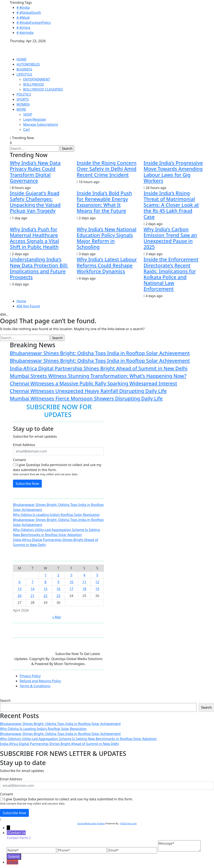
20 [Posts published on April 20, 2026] (19, 596)
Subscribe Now (27, 484)
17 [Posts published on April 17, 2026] (71, 589)
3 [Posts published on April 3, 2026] (71, 575)
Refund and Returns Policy (40, 681)
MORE (21, 109)
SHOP (28, 114)
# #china (23, 28)
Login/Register (35, 119)
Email (14, 862)
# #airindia (25, 33)
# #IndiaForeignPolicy (34, 23)
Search (5, 701)
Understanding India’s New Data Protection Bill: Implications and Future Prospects (39, 268)
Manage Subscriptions (41, 124)
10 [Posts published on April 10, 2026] (71, 582)
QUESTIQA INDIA (23, 46)
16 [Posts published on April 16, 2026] (58, 589)
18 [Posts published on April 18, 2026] (84, 589)
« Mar (57, 617)
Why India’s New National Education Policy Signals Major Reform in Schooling (107, 238)
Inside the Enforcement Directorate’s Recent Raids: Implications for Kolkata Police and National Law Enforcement (171, 274)
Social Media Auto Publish (91, 823)
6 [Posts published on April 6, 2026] (20, 582)
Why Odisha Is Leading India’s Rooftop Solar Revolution (56, 515)
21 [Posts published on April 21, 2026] (32, 596)
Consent (19, 460)
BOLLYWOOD (34, 84)
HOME (22, 59)
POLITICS (24, 94)
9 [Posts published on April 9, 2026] (58, 582)
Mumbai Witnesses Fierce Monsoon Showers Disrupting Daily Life (86, 398)
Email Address (24, 445)
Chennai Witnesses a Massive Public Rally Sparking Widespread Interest (94, 383)
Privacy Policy (30, 676)
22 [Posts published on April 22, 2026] (45, 596)
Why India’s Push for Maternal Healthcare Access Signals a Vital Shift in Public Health (34, 238)
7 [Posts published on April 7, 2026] (32, 582)
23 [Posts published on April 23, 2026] (58, 596)
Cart (26, 129)
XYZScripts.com (128, 823)
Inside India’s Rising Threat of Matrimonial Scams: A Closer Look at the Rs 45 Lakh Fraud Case (171, 205)
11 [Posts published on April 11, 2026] (84, 582)
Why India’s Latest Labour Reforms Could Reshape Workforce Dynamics (107, 265)
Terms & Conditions (35, 686)
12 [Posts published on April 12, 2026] (97, 582)
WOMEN (23, 104)
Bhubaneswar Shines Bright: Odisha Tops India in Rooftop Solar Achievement (100, 353)
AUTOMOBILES (28, 64)
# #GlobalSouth (29, 13)
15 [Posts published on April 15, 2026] (45, 589)
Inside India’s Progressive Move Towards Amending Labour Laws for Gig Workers (173, 172)
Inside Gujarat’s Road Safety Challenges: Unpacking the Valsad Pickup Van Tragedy (35, 202)
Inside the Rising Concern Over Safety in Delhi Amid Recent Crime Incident (107, 169)
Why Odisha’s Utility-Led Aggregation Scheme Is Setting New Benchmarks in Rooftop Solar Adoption (78, 739)
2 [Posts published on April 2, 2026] (58, 575)
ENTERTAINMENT (37, 79)
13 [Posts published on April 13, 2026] (19, 589)
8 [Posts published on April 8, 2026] (45, 582)
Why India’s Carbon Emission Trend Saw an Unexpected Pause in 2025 (170, 238)
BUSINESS (24, 69)
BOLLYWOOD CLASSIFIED (43, 89)
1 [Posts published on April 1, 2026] (45, 575)
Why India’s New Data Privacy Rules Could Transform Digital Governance (35, 172)
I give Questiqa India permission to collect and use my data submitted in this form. (57, 467)
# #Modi (23, 18)
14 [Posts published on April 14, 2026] (32, 589)
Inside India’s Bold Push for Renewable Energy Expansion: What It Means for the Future (104, 202)
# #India (23, 8)
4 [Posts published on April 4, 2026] (84, 575)
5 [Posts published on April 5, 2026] (97, 575)
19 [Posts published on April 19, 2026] (97, 589)
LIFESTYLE (24, 74)
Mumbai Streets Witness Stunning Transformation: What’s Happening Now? (98, 376)
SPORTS (23, 99)
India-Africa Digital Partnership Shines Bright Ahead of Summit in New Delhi (99, 368)
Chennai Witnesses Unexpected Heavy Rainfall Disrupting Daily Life (88, 391)
